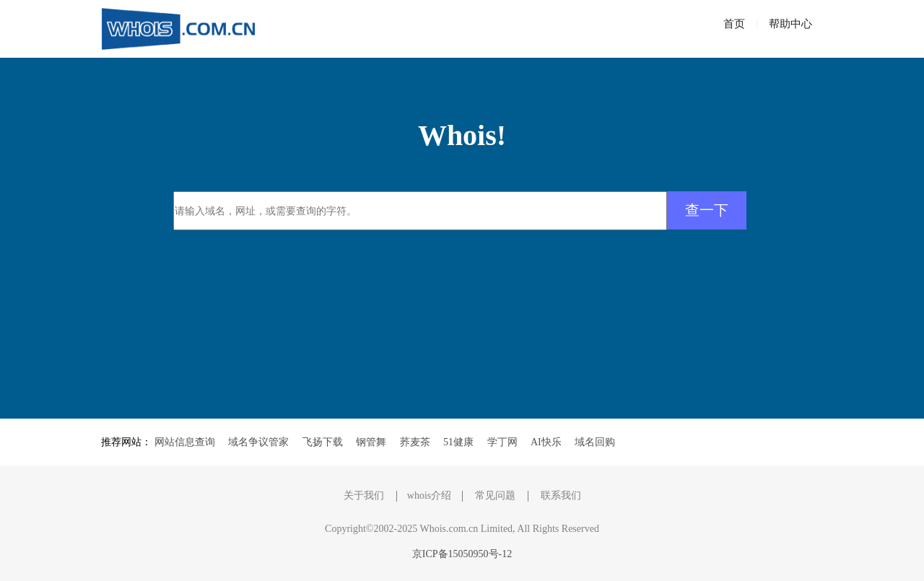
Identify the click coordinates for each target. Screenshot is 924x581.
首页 (734, 24)
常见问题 (495, 495)
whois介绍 (429, 495)
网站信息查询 (185, 442)
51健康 (458, 442)
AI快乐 (546, 442)
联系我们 (561, 495)
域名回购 (595, 442)
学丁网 (502, 442)
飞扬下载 (323, 442)
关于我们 (364, 495)
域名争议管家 (258, 442)
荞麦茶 (415, 442)
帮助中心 (790, 24)
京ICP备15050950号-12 (462, 554)
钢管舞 (371, 442)
